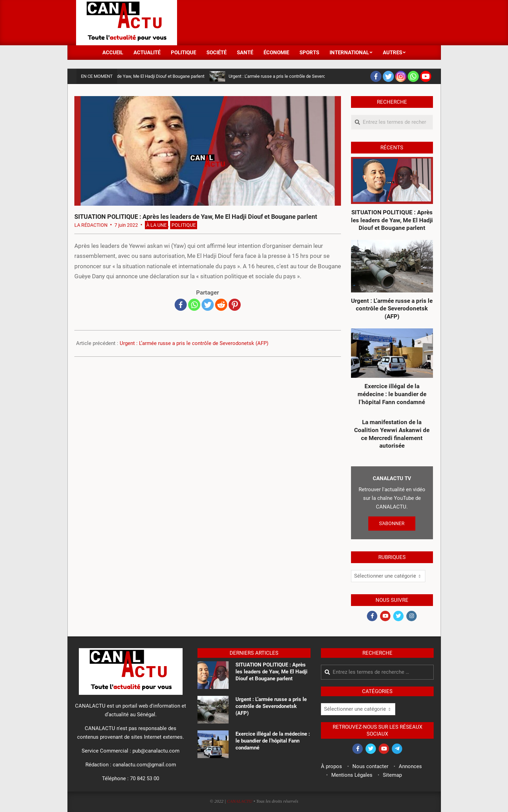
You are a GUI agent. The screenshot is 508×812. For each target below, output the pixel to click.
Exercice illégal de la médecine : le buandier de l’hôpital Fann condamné (392, 394)
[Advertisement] (306, 22)
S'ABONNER (392, 523)
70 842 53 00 (145, 778)
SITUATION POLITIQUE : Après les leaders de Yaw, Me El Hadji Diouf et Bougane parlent (122, 76)
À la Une (156, 225)
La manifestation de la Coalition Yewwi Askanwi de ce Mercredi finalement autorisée (392, 434)
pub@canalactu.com (156, 751)
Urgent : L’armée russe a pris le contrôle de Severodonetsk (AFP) (294, 76)
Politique (184, 225)
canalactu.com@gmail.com (144, 765)
